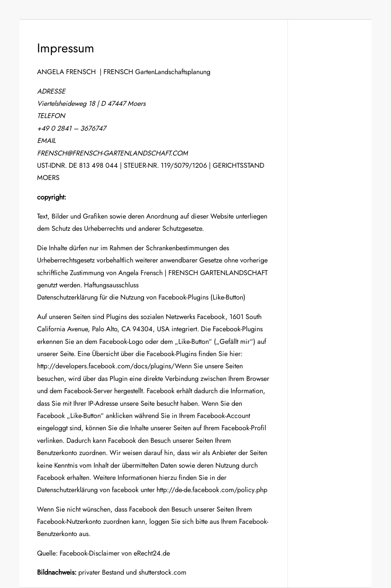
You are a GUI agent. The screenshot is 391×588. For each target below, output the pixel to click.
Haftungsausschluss (110, 285)
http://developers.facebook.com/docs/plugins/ (106, 366)
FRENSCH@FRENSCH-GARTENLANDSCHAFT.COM (112, 153)
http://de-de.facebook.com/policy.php (212, 490)
